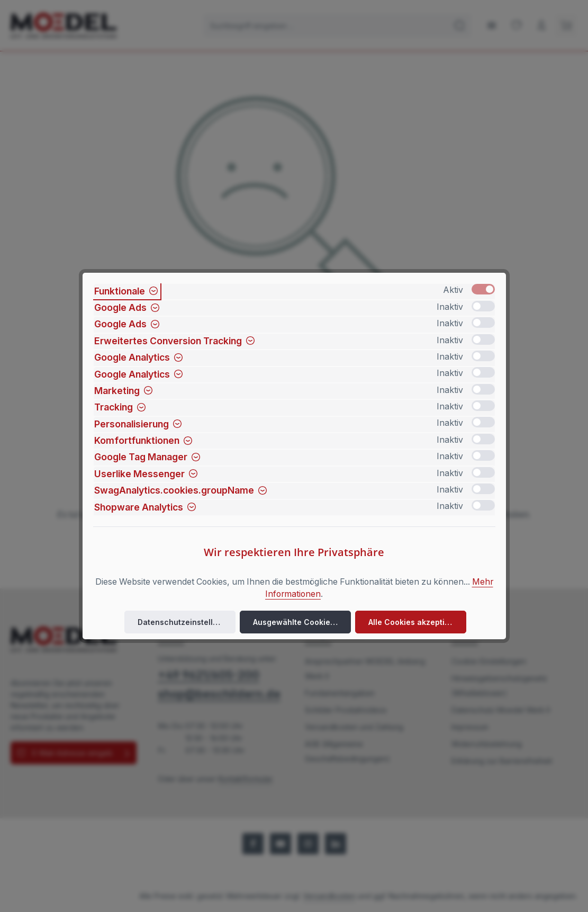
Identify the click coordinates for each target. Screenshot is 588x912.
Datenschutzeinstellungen (187, 622)
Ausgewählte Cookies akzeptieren (302, 622)
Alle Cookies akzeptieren (415, 622)
